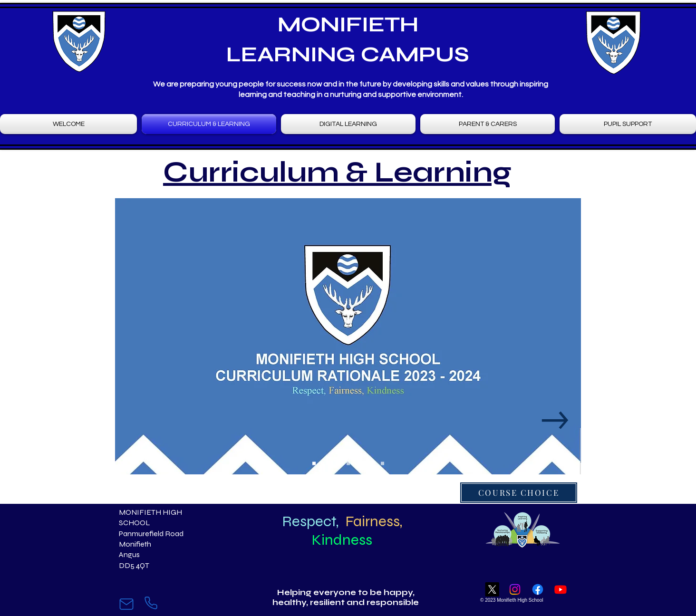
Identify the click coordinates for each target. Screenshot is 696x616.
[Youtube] (561, 589)
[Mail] (126, 604)
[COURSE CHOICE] (519, 493)
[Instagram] (515, 589)
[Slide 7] (365, 463)
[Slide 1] (314, 463)
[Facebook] (538, 589)
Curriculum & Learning (337, 172)
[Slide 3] (331, 463)
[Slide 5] (348, 463)
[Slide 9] (382, 463)
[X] (492, 589)
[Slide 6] (357, 463)
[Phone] (151, 603)
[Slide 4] (340, 463)
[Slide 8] (374, 463)
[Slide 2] (323, 463)
